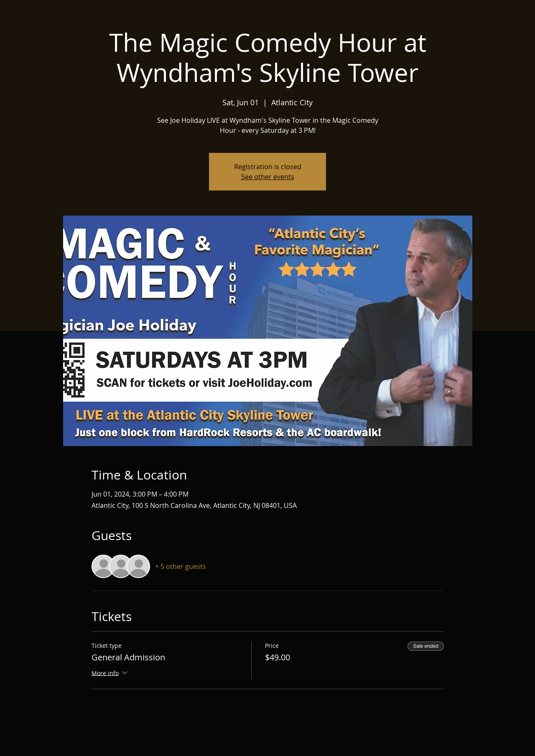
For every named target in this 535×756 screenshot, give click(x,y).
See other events (268, 177)
